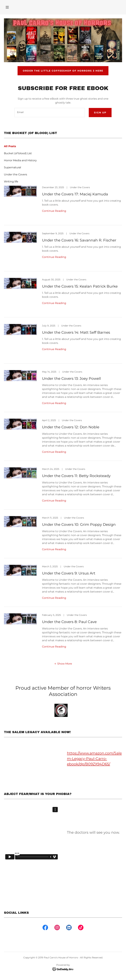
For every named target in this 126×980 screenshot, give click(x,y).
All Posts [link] (10, 146)
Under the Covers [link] (16, 174)
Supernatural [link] (12, 167)
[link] (63, 205)
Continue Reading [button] (54, 211)
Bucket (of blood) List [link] (18, 153)
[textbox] (50, 113)
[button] (7, 7)
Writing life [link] (11, 182)
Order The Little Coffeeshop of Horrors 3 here (63, 71)
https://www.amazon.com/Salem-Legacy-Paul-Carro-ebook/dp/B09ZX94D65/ (94, 759)
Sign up (100, 113)
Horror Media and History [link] (20, 160)
